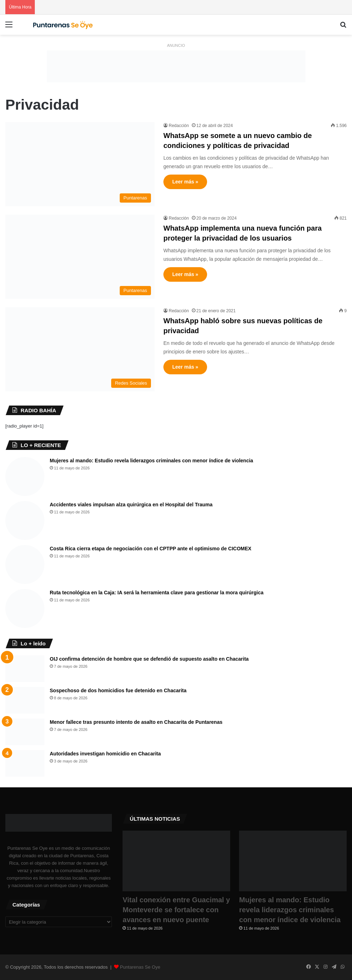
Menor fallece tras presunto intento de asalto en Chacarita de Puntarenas (136, 722)
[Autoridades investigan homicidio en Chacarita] (25, 763)
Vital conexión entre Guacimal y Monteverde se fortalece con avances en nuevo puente (176, 910)
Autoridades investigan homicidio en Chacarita (105, 754)
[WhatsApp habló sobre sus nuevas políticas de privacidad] (80, 349)
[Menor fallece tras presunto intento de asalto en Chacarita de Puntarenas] (25, 732)
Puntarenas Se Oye (140, 967)
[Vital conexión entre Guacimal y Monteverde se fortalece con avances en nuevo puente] (176, 861)
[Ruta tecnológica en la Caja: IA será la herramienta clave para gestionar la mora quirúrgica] (25, 609)
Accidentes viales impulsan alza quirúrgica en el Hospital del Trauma (131, 505)
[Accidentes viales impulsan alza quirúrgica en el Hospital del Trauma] (25, 521)
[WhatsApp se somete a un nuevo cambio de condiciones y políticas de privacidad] (80, 164)
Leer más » (185, 182)
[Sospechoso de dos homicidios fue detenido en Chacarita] (25, 700)
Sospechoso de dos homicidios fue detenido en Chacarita (118, 690)
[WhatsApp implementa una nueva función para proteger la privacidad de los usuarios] (80, 257)
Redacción (179, 126)
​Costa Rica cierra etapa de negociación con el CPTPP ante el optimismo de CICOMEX (151, 549)
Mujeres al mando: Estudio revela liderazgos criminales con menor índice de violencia (151, 461)
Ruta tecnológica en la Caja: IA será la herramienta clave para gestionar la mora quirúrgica (157, 593)
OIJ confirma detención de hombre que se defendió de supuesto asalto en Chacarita (149, 659)
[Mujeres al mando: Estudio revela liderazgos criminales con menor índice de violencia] (25, 477)
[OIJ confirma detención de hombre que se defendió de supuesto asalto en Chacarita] (25, 669)
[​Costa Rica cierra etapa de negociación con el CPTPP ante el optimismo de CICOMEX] (25, 565)
